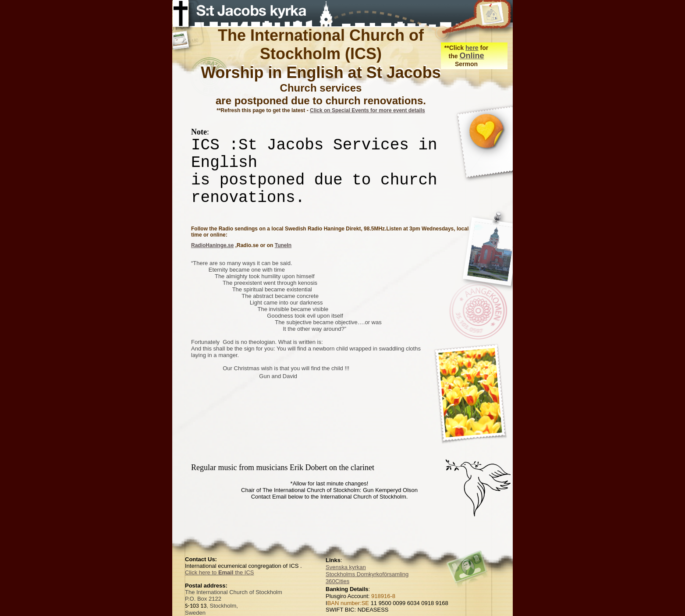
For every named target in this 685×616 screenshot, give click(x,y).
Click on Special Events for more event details (367, 110)
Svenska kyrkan (346, 567)
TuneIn (283, 245)
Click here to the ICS (220, 572)
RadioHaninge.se (212, 245)
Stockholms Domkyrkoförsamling (367, 574)
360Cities (337, 581)
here (472, 48)
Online (472, 56)
